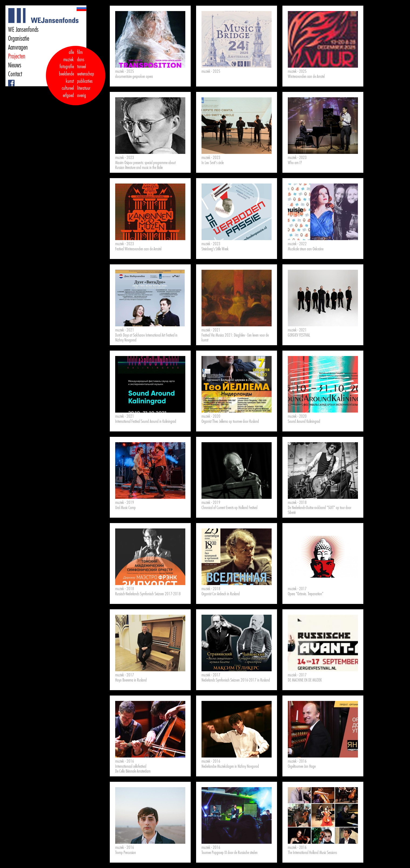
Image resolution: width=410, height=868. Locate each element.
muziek (69, 60)
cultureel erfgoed (68, 92)
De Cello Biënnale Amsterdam (133, 771)
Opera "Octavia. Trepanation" (306, 594)
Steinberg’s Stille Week (215, 249)
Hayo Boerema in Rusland (131, 680)
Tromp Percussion (126, 853)
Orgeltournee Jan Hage (302, 766)
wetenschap (86, 74)
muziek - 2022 (297, 244)
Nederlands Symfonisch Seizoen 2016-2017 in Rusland (236, 680)
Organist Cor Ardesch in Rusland (221, 594)
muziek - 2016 (125, 761)
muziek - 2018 (297, 503)
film (80, 52)
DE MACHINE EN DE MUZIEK (305, 680)
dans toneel (82, 63)
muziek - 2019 (125, 503)
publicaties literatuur (85, 85)
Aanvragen (18, 47)
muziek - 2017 (297, 589)
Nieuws (15, 65)
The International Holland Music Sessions (312, 853)
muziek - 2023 (125, 158)
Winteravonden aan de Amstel (306, 77)
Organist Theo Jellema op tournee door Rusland (230, 421)
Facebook (9, 80)
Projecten (17, 56)
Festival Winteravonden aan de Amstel (138, 249)
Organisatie (19, 39)
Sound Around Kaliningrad (304, 421)
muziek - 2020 (211, 416)
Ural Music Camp (125, 508)
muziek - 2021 (125, 330)
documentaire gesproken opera (134, 77)
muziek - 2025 (125, 71)
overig (82, 95)
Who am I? (295, 163)
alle (71, 52)
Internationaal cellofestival (131, 766)
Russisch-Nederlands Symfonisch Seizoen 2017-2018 (148, 594)
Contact (15, 74)
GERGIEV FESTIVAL (299, 335)
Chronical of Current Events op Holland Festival (229, 508)
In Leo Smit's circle (213, 163)
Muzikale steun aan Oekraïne (306, 249)
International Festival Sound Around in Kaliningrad (146, 421)
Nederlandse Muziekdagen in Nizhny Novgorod (230, 766)
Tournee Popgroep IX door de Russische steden (230, 853)
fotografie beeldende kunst (66, 74)
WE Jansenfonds (23, 30)
